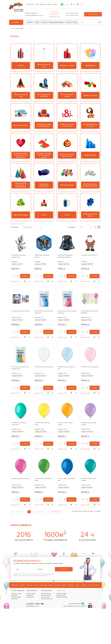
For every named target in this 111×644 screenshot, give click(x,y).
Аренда (69, 22)
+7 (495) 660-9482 (54, 12)
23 (42, 512)
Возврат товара (16, 597)
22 (39, 512)
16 (20, 512)
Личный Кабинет (46, 594)
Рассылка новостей (47, 599)
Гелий (37, 22)
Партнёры (14, 595)
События (29, 22)
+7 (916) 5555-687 (54, 14)
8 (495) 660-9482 (61, 594)
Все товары (15, 22)
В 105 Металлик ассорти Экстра (20, 311)
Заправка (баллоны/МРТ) (56, 22)
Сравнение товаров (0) (17, 224)
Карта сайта (15, 599)
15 (17, 512)
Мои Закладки (45, 597)
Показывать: (71, 227)
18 (26, 512)
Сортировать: (14, 227)
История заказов (46, 595)
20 (32, 512)
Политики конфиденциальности (40, 576)
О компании (71, 585)
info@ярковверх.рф (54, 16)
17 (23, 512)
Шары (75, 22)
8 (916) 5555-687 (61, 595)
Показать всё (55, 512)
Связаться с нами (16, 594)
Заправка (57, 585)
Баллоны (45, 22)
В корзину (25, 276)
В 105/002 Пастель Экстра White (44, 367)
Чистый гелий (43, 585)
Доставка (43, 4)
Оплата (49, 4)
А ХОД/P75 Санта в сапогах (89, 255)
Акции (37, 4)
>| (12, 515)
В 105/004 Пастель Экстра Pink (90, 367)
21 (35, 512)
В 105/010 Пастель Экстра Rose (20, 479)
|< (12, 512)
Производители (31, 594)
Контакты (55, 4)
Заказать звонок (93, 14)
